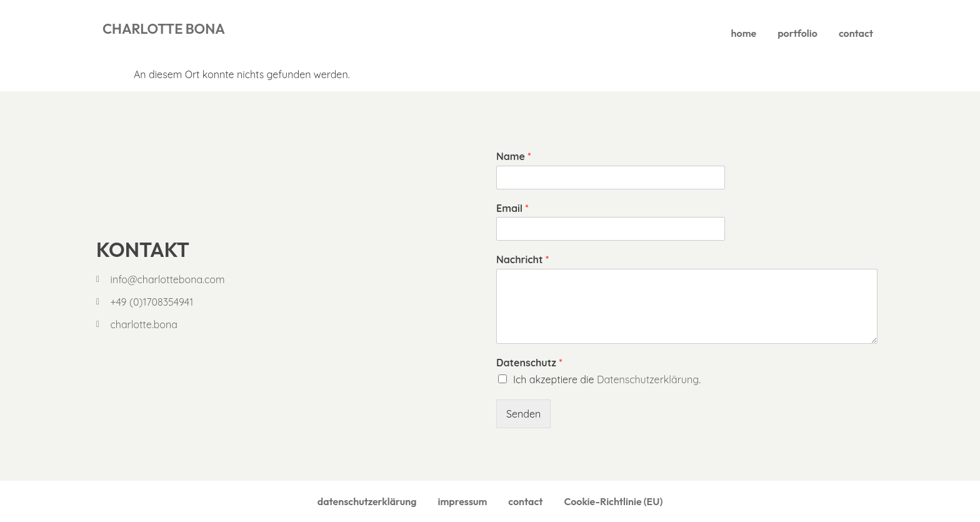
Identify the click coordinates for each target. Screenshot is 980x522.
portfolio (797, 33)
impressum (462, 501)
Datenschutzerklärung (648, 379)
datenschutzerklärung (367, 501)
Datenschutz (529, 363)
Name (513, 156)
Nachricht (522, 259)
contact (856, 33)
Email (512, 208)
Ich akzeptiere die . (607, 379)
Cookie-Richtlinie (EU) (613, 501)
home (744, 33)
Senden (523, 414)
